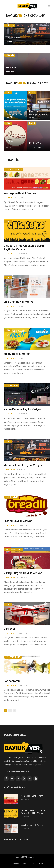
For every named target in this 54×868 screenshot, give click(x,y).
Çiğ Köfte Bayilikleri (14, 170)
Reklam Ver (12, 67)
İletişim (40, 864)
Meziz (9, 111)
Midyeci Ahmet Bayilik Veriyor (23, 465)
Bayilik (8, 93)
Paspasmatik (12, 681)
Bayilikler (10, 25)
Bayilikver (30, 857)
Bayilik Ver (11, 254)
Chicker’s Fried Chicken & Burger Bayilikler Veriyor (33, 812)
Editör (9, 198)
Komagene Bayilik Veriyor (20, 193)
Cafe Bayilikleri (12, 386)
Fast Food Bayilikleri (14, 549)
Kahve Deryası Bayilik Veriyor (22, 409)
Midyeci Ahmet (13, 38)
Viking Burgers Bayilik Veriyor (23, 573)
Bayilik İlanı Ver (29, 864)
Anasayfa (16, 864)
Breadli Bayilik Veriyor (18, 521)
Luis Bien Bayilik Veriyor (19, 302)
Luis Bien (34, 111)
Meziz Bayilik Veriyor (17, 354)
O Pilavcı (10, 141)
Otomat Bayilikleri (13, 657)
